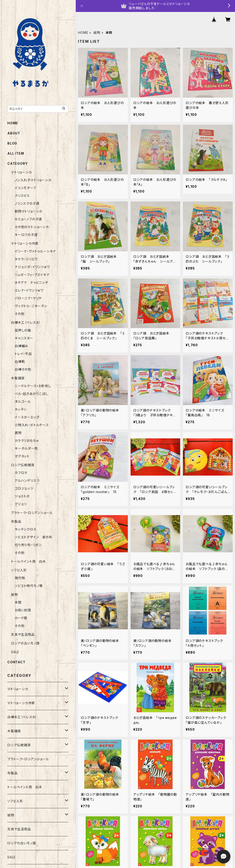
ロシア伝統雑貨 (23, 465)
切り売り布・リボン (28, 545)
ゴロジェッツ (24, 488)
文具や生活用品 (23, 634)
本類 (18, 602)
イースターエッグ (27, 417)
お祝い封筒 (23, 610)
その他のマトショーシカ (32, 227)
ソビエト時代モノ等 (29, 586)
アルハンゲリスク (27, 481)
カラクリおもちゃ (27, 441)
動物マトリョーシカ (28, 211)
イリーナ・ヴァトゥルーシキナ (35, 251)
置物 (18, 433)
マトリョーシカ (21, 172)
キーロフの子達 (26, 235)
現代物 (20, 578)
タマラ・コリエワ (26, 259)
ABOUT (14, 133)
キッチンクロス (26, 529)
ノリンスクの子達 (27, 203)
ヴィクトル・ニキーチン (31, 306)
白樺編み (23, 346)
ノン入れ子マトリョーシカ (33, 180)
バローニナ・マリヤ (28, 298)
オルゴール (23, 401)
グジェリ (21, 504)
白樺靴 (20, 362)
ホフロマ (21, 473)
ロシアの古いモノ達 (25, 643)
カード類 (21, 618)
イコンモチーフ (25, 188)
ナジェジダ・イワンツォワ (32, 267)
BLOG (12, 143)
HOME (83, 33)
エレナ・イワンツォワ (29, 290)
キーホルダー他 (26, 448)
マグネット (22, 456)
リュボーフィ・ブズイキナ (32, 275)
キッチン (21, 409)
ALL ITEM (16, 153)
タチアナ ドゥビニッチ (31, 282)
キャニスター (24, 338)
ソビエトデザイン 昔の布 (34, 537)
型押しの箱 (23, 330)
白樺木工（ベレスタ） (26, 322)
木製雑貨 (18, 378)
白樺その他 (23, 369)
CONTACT (16, 662)
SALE (15, 652)
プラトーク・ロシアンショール (32, 513)
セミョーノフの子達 (28, 219)
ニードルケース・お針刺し (33, 386)
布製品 (16, 521)
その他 (20, 314)
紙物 (97, 33)
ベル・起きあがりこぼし (32, 394)
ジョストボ (22, 496)
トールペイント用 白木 (28, 561)
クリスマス (22, 196)
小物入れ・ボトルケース (32, 425)
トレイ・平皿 (23, 354)
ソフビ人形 (19, 570)
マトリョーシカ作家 (25, 243)
